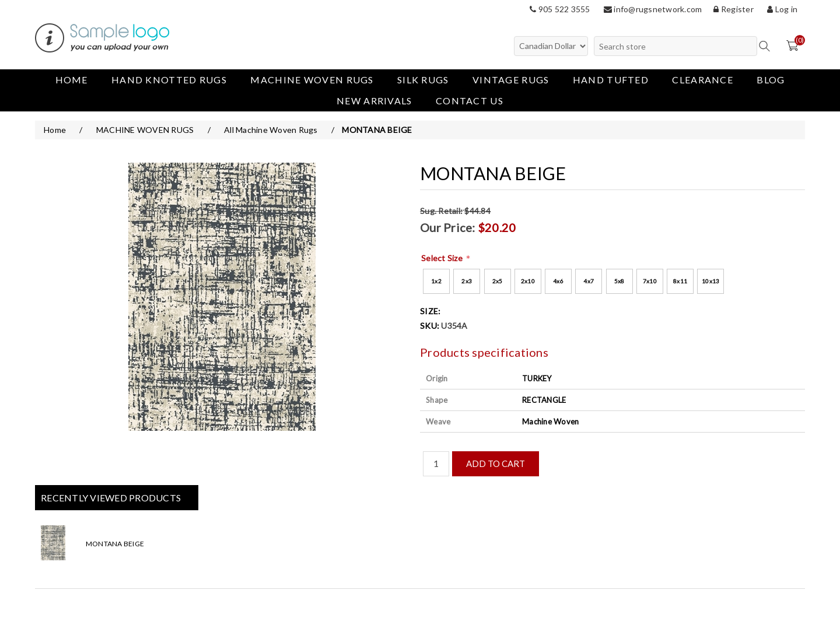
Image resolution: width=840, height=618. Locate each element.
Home (72, 80)
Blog (771, 80)
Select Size (443, 258)
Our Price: (448, 227)
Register (734, 9)
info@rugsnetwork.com (653, 9)
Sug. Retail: (441, 211)
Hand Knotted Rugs (169, 80)
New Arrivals (374, 101)
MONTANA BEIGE (115, 544)
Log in (782, 9)
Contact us (470, 101)
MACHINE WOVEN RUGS (312, 80)
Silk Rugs (423, 80)
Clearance (703, 80)
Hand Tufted (611, 80)
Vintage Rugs (511, 80)
